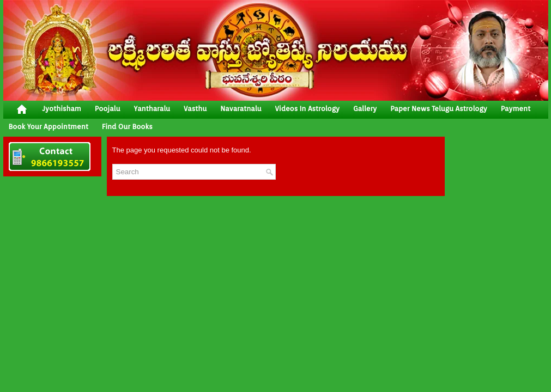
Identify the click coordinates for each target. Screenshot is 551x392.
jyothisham (62, 109)
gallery (365, 109)
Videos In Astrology (307, 109)
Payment (516, 109)
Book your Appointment (49, 127)
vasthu (195, 109)
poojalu (108, 109)
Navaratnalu (241, 109)
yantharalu (152, 109)
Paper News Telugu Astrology (438, 109)
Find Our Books (127, 127)
